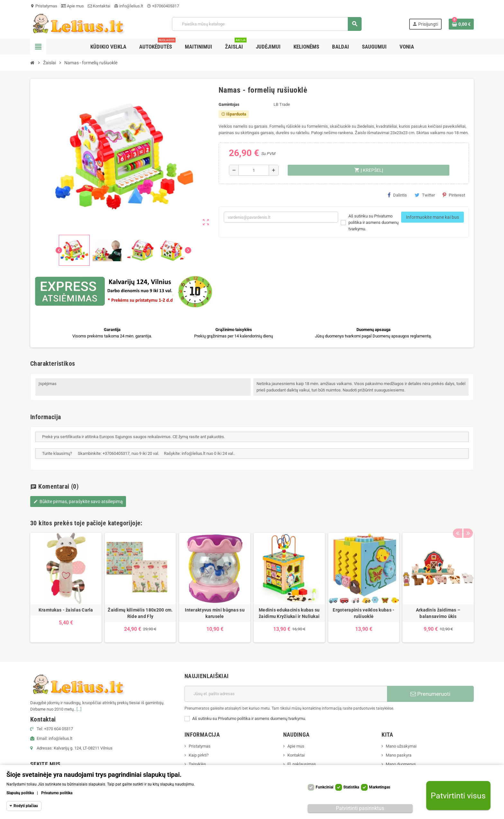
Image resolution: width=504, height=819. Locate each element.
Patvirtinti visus (458, 796)
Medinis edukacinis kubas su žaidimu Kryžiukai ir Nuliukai (289, 613)
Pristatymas (44, 6)
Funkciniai (324, 787)
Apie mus (72, 6)
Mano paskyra (399, 755)
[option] (66, 588)
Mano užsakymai (401, 746)
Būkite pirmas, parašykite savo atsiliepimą (78, 502)
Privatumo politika (57, 793)
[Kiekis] (254, 170)
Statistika (351, 787)
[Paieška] (267, 24)
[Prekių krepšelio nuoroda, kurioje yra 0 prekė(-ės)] (461, 24)
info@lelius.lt (129, 6)
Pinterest (454, 195)
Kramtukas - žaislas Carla (66, 610)
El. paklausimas (302, 764)
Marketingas (380, 787)
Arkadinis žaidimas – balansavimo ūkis (438, 613)
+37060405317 (163, 6)
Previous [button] (457, 521)
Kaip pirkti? (199, 755)
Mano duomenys (401, 764)
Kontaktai (99, 6)
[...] (79, 709)
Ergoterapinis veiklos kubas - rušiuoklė (364, 613)
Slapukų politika (20, 793)
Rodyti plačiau (26, 806)
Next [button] (467, 521)
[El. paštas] (286, 694)
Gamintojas (229, 104)
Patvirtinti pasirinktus (360, 808)
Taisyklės (197, 764)
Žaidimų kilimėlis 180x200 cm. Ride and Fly (140, 613)
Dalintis (397, 195)
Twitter (425, 195)
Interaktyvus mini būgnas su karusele (215, 613)
